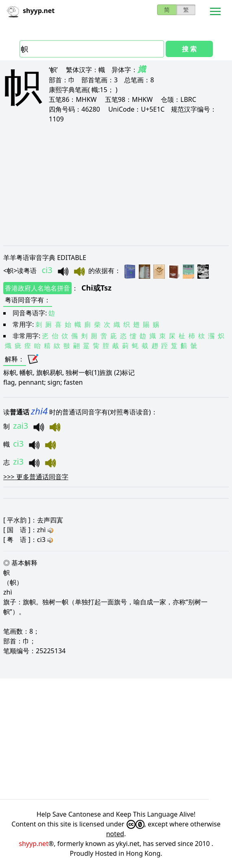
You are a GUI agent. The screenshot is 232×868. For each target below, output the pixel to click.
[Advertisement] (116, 184)
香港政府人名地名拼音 (37, 288)
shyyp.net (34, 844)
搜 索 (189, 49)
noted (115, 834)
